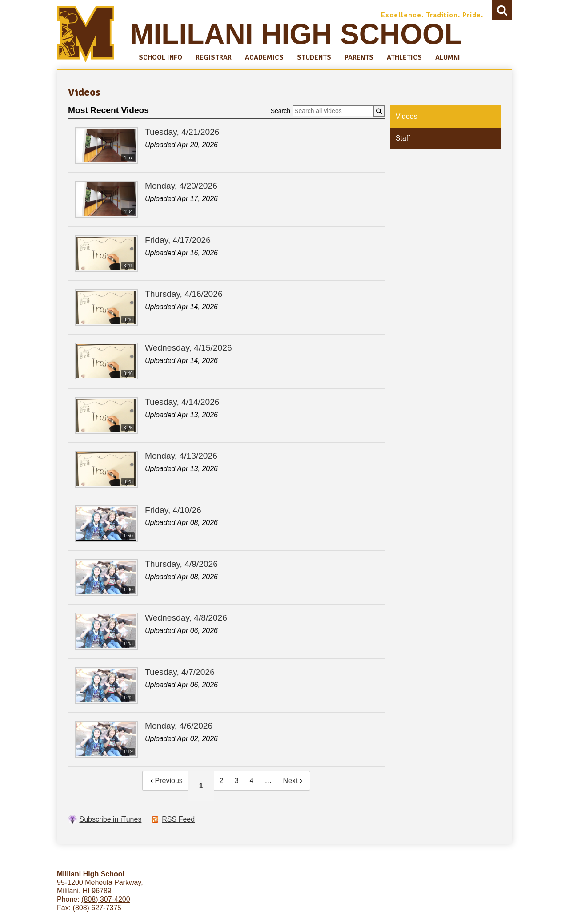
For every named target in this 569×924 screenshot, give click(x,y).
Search (502, 12)
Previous (165, 781)
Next (294, 781)
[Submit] (379, 111)
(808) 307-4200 (106, 899)
